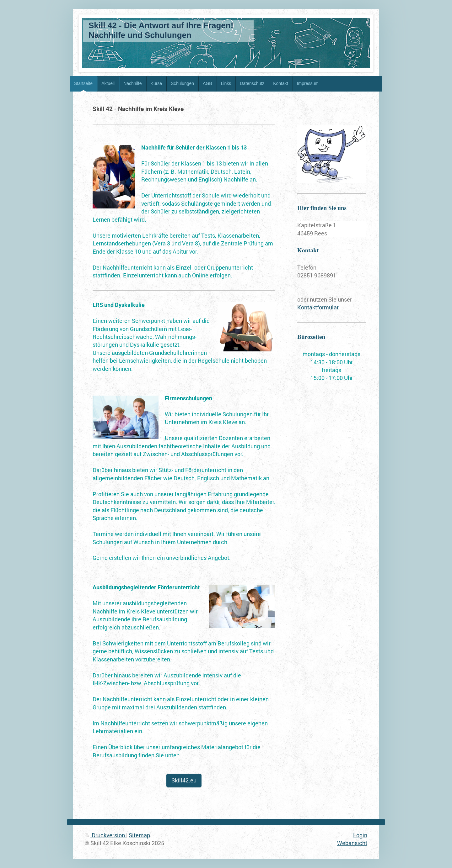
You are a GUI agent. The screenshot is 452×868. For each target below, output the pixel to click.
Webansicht (352, 843)
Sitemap (139, 835)
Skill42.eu (184, 780)
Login (360, 835)
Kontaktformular (318, 307)
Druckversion (105, 835)
